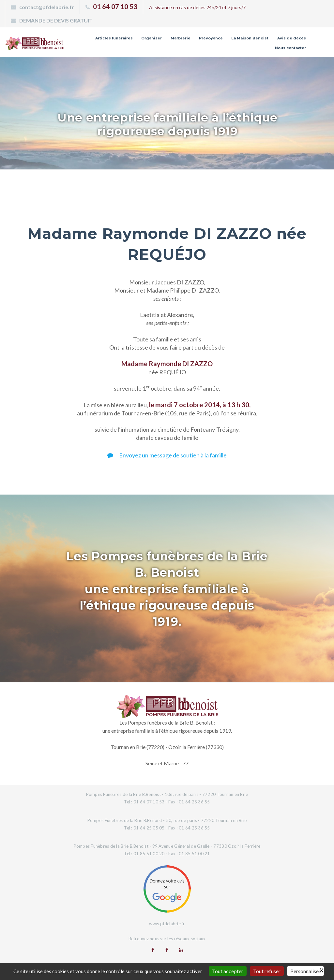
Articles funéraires (114, 38)
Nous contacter (290, 48)
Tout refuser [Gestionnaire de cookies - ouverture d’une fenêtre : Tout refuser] (267, 971)
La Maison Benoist (250, 38)
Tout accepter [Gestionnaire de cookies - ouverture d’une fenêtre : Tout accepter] (228, 971)
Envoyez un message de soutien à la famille (167, 455)
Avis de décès (292, 38)
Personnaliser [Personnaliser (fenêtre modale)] (305, 971)
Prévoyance (211, 38)
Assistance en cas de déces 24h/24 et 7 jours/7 (197, 7)
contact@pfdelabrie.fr (47, 7)
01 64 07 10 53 (115, 7)
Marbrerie (181, 38)
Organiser (152, 38)
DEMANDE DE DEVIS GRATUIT (56, 20)
